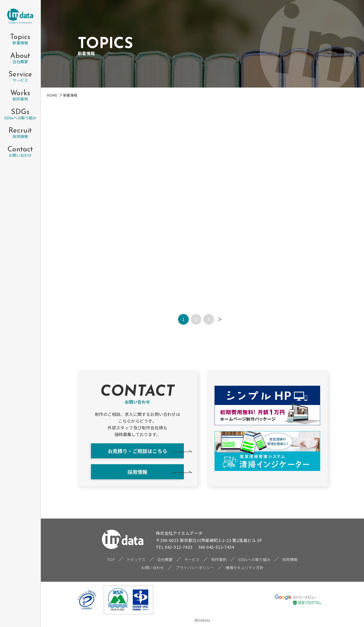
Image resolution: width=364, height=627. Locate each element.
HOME (52, 95)
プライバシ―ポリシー (195, 568)
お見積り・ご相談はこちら (138, 451)
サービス (192, 559)
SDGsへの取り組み (254, 559)
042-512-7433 (179, 547)
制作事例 (219, 559)
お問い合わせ (153, 568)
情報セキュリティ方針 (245, 568)
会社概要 (165, 559)
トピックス (136, 559)
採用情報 (137, 472)
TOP (111, 559)
